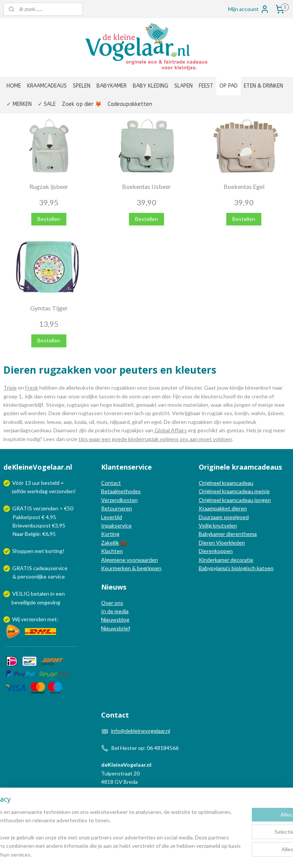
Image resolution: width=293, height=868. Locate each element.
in (52, 594)
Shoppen (23, 551)
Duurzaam (211, 517)
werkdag (37, 491)
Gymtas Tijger (49, 308)
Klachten (112, 551)
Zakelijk (110, 543)
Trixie (10, 388)
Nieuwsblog (115, 619)
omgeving (49, 602)
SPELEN (82, 86)
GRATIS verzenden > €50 (43, 508)
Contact (111, 483)
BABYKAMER (112, 86)
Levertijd (112, 517)
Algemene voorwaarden (130, 560)
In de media (115, 611)
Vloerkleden (230, 543)
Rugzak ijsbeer (49, 186)
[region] (96, 829)
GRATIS (23, 568)
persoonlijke (32, 576)
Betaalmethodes (121, 491)
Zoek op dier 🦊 (82, 104)
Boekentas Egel (244, 186)
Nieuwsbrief (116, 628)
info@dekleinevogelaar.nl (141, 731)
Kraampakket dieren (223, 508)
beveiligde (24, 602)
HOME (14, 86)
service (56, 576)
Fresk (32, 388)
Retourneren (117, 508)
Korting (110, 534)
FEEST (206, 86)
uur (36, 483)
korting (54, 551)
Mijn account (249, 9)
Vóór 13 (22, 483)
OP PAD (229, 86)
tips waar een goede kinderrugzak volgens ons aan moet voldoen (155, 439)
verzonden (61, 491)
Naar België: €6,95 (34, 534)
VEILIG (22, 594)
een (60, 594)
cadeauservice (50, 568)
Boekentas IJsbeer (146, 186)
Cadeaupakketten (130, 104)
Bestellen (49, 219)
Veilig (206, 525)
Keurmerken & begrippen (131, 568)
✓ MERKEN (19, 104)
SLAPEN (184, 86)
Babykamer (212, 534)
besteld (50, 483)
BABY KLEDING (151, 86)
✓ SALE (47, 104)
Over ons (112, 603)
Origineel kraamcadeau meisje (234, 491)
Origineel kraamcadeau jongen (235, 500)
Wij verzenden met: (35, 619)
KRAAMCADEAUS (47, 86)
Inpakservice (116, 525)
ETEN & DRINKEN (263, 86)
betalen (40, 594)
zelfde (19, 491)
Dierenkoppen (216, 551)
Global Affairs (170, 430)
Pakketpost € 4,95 (30, 517)
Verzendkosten (119, 500)
